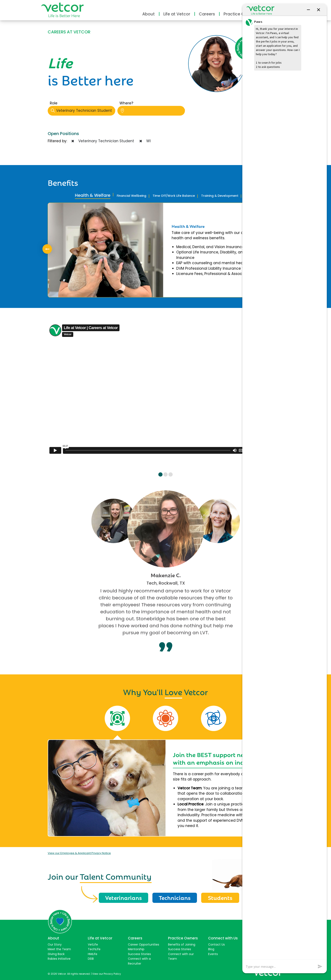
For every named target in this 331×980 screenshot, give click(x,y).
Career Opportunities (144, 944)
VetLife (93, 944)
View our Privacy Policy (107, 974)
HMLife (93, 954)
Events (213, 954)
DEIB (91, 959)
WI (145, 141)
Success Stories (139, 954)
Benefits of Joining (182, 944)
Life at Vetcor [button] (177, 14)
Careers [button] (207, 14)
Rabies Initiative (59, 959)
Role (54, 103)
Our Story (55, 944)
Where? (126, 103)
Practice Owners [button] (240, 14)
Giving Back (56, 954)
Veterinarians (123, 897)
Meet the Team (59, 949)
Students (220, 897)
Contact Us (216, 944)
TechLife (94, 949)
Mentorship (136, 949)
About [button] (149, 14)
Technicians (175, 897)
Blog (211, 949)
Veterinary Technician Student (83, 111)
